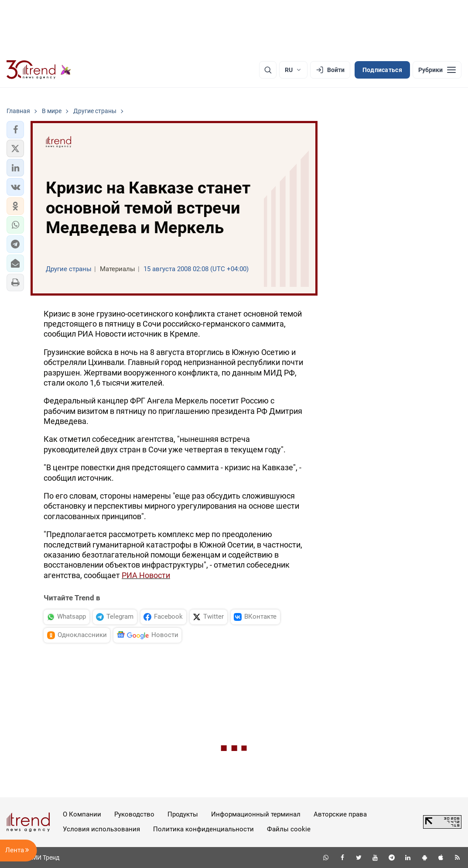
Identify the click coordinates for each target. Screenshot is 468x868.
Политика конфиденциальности (203, 829)
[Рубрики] (437, 70)
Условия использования (101, 829)
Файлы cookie (289, 829)
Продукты (183, 814)
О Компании (82, 814)
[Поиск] (268, 70)
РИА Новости (146, 575)
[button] (15, 130)
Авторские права (340, 814)
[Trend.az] (39, 70)
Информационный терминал (256, 814)
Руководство (134, 814)
